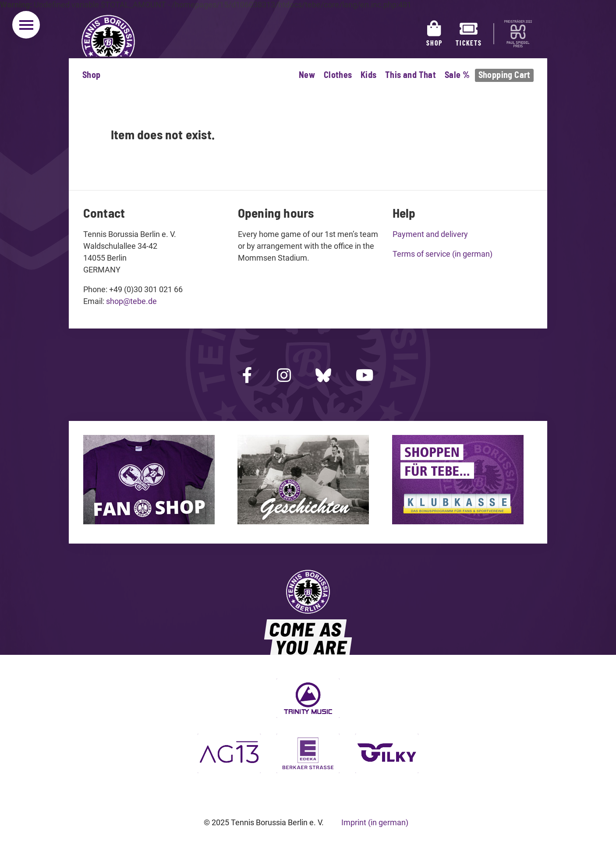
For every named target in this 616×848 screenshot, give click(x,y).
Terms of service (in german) (443, 254)
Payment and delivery (430, 234)
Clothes (338, 74)
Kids (369, 74)
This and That (411, 74)
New (307, 74)
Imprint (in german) (375, 822)
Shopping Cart (504, 74)
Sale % (457, 74)
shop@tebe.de (131, 301)
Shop (92, 74)
